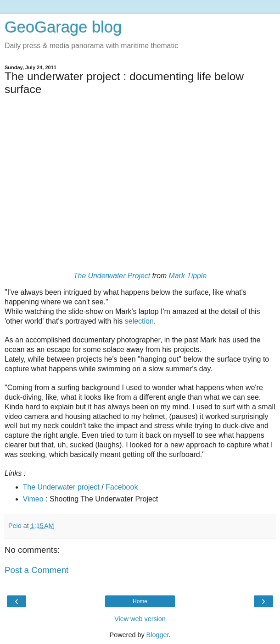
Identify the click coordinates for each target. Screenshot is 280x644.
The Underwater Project (112, 276)
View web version (140, 619)
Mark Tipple (188, 276)
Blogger (158, 635)
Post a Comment (36, 570)
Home (140, 601)
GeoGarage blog (63, 27)
